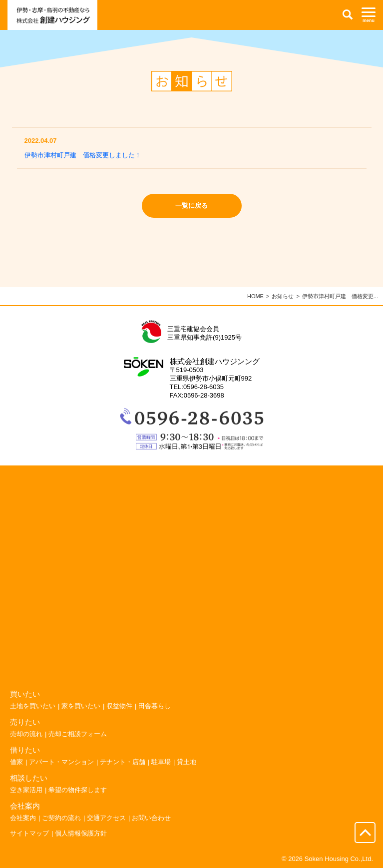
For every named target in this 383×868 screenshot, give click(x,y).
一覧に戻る (191, 206)
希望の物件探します (78, 790)
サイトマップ (29, 833)
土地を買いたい (33, 706)
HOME (255, 296)
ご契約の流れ (61, 818)
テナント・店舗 (123, 762)
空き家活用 (26, 790)
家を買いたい (81, 706)
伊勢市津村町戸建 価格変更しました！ (83, 155)
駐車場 (161, 762)
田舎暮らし (155, 706)
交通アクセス (106, 818)
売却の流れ (26, 734)
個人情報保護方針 (81, 833)
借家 (16, 762)
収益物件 (119, 706)
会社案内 (23, 818)
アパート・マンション (61, 762)
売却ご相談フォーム (78, 734)
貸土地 (187, 762)
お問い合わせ (151, 818)
